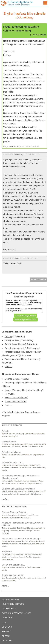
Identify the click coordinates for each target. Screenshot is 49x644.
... (6, 499)
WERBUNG (7, 641)
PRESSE (6, 636)
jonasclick (18, 155)
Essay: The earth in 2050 (16, 398)
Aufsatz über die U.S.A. (16, 348)
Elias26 (15, 146)
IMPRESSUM (8, 618)
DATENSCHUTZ (9, 609)
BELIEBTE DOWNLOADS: (14, 507)
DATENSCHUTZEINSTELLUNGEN (17, 613)
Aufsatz (8, 337)
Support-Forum (32, 412)
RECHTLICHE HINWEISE (13, 604)
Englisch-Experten (24, 297)
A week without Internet (16, 401)
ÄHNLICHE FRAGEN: (12, 425)
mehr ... (8, 367)
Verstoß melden (38, 280)
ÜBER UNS (7, 627)
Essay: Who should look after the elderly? (24, 390)
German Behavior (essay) (17, 379)
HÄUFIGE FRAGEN (10, 599)
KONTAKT (6, 632)
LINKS (5, 622)
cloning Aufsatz (12, 340)
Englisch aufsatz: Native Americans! (21, 359)
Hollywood (10, 394)
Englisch (6, 416)
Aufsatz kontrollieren (14, 344)
